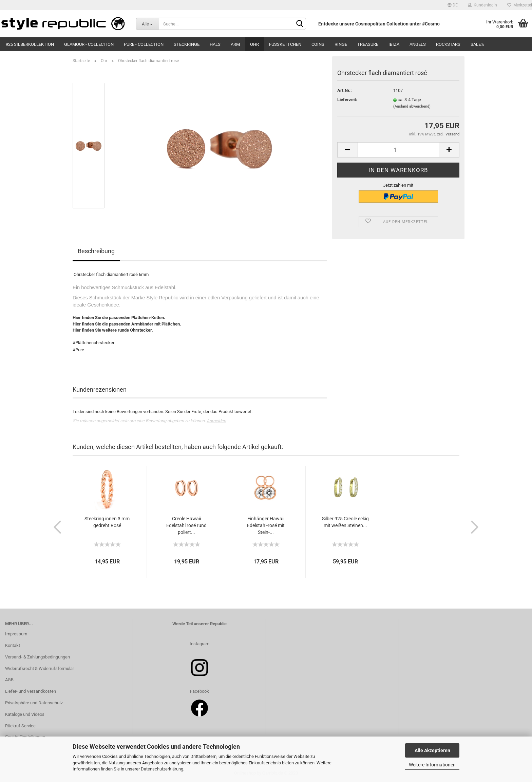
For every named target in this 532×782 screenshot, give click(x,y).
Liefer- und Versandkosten (31, 691)
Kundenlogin (482, 5)
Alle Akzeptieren (432, 750)
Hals (215, 44)
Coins (318, 44)
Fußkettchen (285, 44)
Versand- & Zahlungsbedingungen (37, 657)
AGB (9, 680)
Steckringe (187, 44)
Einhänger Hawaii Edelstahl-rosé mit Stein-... (266, 525)
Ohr (254, 44)
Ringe (341, 44)
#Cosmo (431, 24)
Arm (235, 44)
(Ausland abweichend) (412, 106)
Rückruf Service (20, 726)
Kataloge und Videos (25, 714)
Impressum (16, 634)
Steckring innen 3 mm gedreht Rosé (107, 522)
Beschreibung (96, 251)
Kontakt (13, 645)
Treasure (368, 44)
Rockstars (448, 44)
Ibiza (394, 44)
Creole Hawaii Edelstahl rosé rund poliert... (186, 525)
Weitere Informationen (432, 765)
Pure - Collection (144, 44)
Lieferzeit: (347, 100)
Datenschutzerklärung (162, 769)
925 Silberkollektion (30, 44)
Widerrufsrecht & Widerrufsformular (40, 668)
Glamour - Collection (89, 44)
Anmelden (216, 421)
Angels (418, 44)
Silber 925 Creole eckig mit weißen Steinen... (345, 522)
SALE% (477, 44)
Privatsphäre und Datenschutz (34, 703)
